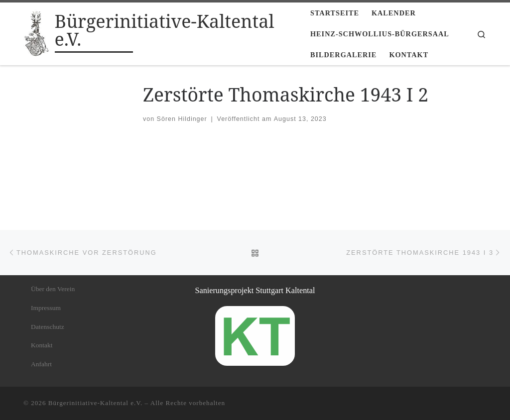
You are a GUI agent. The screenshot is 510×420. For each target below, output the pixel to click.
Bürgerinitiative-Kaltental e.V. (96, 403)
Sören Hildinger (182, 119)
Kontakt (42, 345)
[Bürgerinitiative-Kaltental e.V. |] (37, 32)
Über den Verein (53, 289)
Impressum (46, 308)
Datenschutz (48, 327)
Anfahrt (41, 364)
